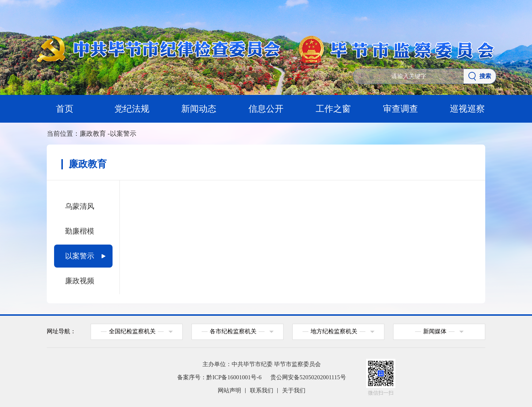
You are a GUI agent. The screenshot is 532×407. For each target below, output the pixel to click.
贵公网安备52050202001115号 (308, 377)
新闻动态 (199, 109)
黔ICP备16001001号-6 (234, 377)
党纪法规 (132, 109)
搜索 (480, 76)
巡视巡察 (467, 109)
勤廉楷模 (80, 231)
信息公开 (266, 109)
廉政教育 (95, 134)
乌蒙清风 (80, 206)
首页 (65, 109)
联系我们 (262, 390)
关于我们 (294, 390)
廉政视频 (80, 281)
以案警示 (123, 134)
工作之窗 (333, 109)
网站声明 (229, 390)
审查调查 (400, 109)
